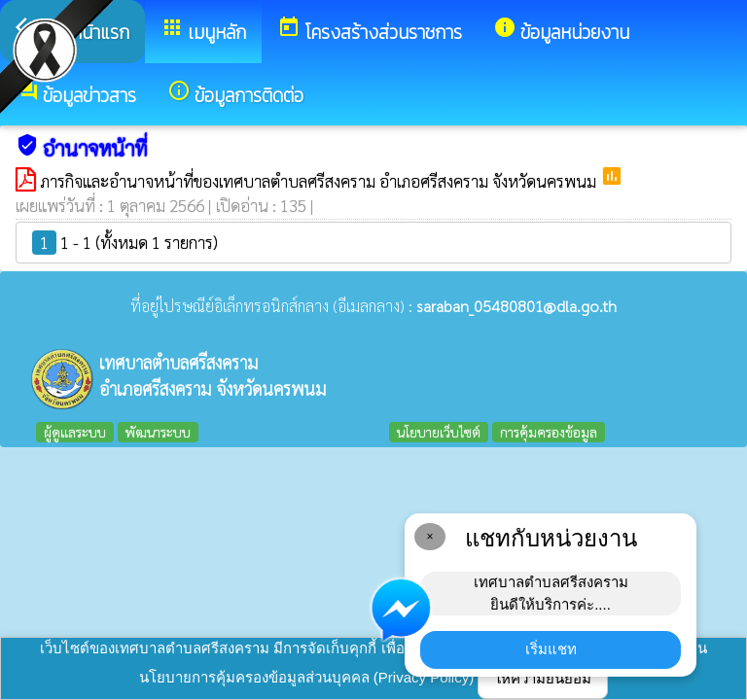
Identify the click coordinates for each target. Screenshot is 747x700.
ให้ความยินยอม (543, 678)
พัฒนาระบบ (158, 432)
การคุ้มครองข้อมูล (549, 432)
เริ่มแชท (551, 649)
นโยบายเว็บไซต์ (439, 432)
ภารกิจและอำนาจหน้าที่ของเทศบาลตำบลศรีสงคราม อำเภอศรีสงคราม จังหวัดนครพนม (320, 181)
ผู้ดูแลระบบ (75, 432)
